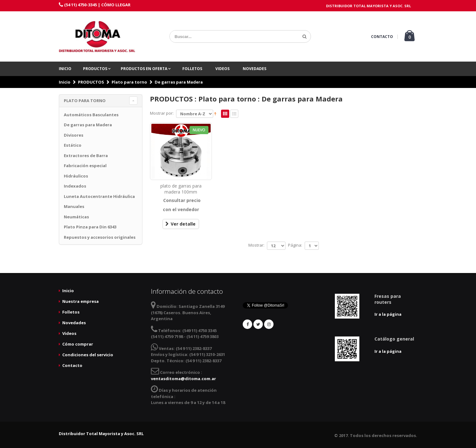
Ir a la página (388, 314)
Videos (222, 69)
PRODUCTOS (96, 69)
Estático (73, 145)
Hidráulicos (76, 176)
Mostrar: (256, 245)
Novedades (255, 69)
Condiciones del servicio (88, 355)
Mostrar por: (162, 113)
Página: (295, 245)
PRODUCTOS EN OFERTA (144, 69)
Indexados (75, 186)
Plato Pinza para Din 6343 (90, 227)
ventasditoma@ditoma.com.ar (183, 379)
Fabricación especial (85, 166)
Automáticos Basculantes (91, 115)
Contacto (72, 365)
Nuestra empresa (80, 301)
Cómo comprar (78, 344)
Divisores (74, 135)
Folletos (192, 69)
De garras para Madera (179, 82)
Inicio (65, 69)
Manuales (74, 206)
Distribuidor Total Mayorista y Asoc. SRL (101, 434)
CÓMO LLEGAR (116, 5)
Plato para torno (129, 82)
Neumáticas (76, 217)
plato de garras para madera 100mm (181, 189)
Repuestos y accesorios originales (100, 237)
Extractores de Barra (86, 156)
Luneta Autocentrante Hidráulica (99, 196)
